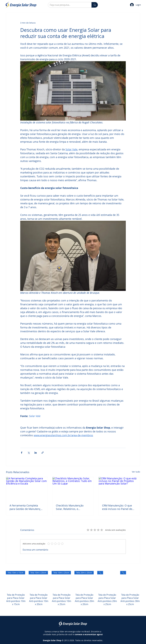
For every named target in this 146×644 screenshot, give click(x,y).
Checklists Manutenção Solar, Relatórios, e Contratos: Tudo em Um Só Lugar (72, 507)
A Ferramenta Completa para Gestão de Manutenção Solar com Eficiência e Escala (27, 507)
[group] (73, 591)
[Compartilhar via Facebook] (22, 453)
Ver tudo (136, 472)
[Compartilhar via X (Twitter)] (29, 453)
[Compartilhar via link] (43, 453)
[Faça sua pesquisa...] (68, 5)
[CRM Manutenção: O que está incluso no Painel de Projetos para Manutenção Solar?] (119, 489)
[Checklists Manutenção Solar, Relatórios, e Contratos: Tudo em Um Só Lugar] (73, 489)
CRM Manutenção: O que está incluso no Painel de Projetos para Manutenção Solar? (118, 507)
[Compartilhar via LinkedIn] (36, 453)
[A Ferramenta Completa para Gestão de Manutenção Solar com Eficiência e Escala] (27, 489)
